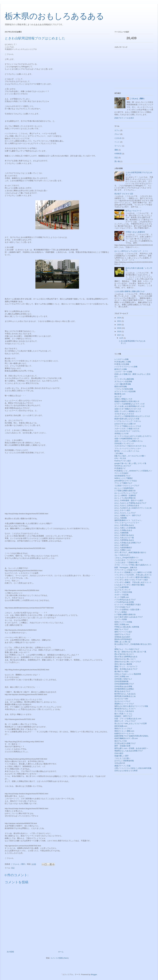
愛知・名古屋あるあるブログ (126, 669)
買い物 (117, 161)
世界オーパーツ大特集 (123, 622)
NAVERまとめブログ (123, 466)
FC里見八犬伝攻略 (122, 364)
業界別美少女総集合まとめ (125, 696)
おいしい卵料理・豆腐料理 (125, 496)
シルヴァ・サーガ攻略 (123, 372)
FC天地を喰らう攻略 (123, 362)
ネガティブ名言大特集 (123, 592)
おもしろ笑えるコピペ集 (124, 538)
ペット (117, 142)
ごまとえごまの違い (122, 758)
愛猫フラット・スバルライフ (126, 667)
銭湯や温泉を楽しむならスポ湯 (127, 419)
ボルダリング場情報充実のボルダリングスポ (132, 416)
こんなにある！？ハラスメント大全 (129, 560)
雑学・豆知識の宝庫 (122, 746)
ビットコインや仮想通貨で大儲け (128, 605)
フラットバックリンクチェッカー (128, 449)
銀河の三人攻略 (121, 369)
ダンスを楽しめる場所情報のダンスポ (129, 406)
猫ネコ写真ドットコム (123, 714)
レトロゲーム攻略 (121, 359)
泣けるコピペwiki (121, 699)
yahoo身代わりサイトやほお (126, 481)
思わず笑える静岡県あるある (126, 657)
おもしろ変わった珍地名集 (125, 528)
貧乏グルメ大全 (121, 741)
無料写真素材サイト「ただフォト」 (129, 520)
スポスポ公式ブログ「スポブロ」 (128, 431)
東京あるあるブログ (122, 691)
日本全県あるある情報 (123, 686)
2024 (119, 318)
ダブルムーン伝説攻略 (123, 381)
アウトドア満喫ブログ (123, 483)
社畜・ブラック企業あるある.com (128, 719)
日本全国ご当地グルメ (123, 679)
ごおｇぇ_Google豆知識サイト (127, 558)
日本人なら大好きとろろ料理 (126, 771)
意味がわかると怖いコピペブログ (128, 662)
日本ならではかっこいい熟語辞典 (128, 674)
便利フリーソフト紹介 (123, 632)
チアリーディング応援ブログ (126, 570)
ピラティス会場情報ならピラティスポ (129, 404)
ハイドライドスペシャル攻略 (126, 367)
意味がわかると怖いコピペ (125, 659)
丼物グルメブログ (121, 629)
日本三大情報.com (122, 676)
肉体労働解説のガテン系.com (126, 738)
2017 (119, 335)
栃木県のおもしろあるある (54, 16)
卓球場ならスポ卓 (121, 434)
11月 (121, 338)
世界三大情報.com (122, 624)
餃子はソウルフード (134, 211)
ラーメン (118, 146)
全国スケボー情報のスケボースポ (128, 409)
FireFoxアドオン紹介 (123, 461)
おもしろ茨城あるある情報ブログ (128, 543)
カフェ (117, 130)
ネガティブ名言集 (121, 595)
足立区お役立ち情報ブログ (125, 743)
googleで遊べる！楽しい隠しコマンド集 (130, 463)
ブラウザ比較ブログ (122, 607)
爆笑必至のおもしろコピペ (125, 709)
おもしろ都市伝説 (121, 545)
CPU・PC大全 (120, 458)
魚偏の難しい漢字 (121, 756)
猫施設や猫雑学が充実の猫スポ (127, 401)
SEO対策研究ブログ (122, 476)
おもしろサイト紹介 (122, 510)
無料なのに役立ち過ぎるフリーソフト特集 (131, 706)
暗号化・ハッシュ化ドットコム (127, 451)
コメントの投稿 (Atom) (60, 958)
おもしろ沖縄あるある (123, 530)
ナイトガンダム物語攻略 (124, 379)
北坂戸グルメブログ (122, 634)
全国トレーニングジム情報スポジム (129, 441)
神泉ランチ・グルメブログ (125, 721)
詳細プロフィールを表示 (124, 118)
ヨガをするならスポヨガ (124, 414)
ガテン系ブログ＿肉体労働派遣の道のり (130, 552)
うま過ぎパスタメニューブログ (127, 486)
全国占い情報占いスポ (123, 399)
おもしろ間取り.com (123, 550)
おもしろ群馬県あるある (124, 540)
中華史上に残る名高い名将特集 (127, 627)
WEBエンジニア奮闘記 (124, 478)
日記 (13, 868)
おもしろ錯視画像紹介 (123, 548)
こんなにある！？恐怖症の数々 (127, 562)
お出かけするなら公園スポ (125, 424)
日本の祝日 (119, 753)
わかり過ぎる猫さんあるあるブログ (129, 617)
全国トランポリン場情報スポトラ (128, 411)
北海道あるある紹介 (122, 637)
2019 (119, 328)
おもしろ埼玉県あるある (124, 525)
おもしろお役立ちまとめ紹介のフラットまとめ (133, 508)
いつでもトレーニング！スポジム (128, 421)
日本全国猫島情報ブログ (124, 684)
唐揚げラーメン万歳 (122, 766)
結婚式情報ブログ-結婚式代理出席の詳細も (132, 736)
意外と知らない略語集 (123, 664)
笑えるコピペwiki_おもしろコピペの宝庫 (131, 723)
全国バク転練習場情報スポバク (127, 439)
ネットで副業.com (122, 597)
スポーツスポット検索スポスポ (127, 429)
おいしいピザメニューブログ (126, 493)
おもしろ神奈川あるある (124, 535)
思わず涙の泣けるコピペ (124, 654)
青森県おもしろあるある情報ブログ (129, 751)
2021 (119, 321)
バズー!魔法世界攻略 (123, 384)
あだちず (118, 396)
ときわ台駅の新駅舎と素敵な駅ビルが (129, 291)
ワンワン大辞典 (121, 619)
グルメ (117, 134)
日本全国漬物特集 (121, 681)
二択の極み (119, 453)
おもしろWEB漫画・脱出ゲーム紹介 (129, 500)
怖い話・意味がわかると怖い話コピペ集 (130, 652)
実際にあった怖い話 (122, 642)
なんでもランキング (122, 590)
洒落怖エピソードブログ (124, 704)
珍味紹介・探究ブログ (123, 716)
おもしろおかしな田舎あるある (127, 505)
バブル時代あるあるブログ (125, 600)
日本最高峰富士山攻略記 (124, 689)
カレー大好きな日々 (122, 555)
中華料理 (118, 154)
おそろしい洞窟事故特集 (124, 761)
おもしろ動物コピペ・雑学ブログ (128, 515)
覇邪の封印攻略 (121, 387)
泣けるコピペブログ (122, 701)
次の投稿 (10, 952)
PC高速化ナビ (120, 468)
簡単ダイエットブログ (123, 729)
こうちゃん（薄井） (137, 99)
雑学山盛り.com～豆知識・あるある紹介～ (131, 748)
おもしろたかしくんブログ (125, 513)
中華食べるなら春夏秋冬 (135, 232)
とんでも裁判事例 (121, 587)
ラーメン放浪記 (121, 612)
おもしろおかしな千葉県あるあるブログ (130, 503)
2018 (119, 331)
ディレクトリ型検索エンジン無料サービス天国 (133, 572)
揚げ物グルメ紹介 (121, 671)
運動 (116, 150)
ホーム (61, 952)
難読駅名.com (120, 394)
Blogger (94, 974)
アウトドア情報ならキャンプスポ (128, 426)
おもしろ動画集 (121, 518)
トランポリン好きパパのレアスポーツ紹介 (131, 580)
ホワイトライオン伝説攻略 (125, 391)
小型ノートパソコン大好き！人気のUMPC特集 (133, 768)
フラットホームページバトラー (127, 523)
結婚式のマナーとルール (124, 733)
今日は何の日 (120, 763)
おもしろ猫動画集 (121, 533)
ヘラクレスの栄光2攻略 (124, 389)
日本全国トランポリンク (124, 443)
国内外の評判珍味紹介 (123, 639)
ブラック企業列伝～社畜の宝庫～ (128, 610)
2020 (119, 325)
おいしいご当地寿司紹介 (124, 488)
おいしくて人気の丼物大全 (125, 498)
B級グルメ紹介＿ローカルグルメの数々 (130, 456)
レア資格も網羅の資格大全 (125, 491)
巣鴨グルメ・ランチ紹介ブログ (127, 649)
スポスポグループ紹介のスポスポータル (130, 446)
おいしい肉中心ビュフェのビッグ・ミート (131, 251)
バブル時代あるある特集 (124, 602)
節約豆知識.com (121, 726)
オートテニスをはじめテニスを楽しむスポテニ (133, 436)
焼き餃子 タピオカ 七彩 (124, 194)
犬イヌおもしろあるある (124, 711)
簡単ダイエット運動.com (124, 731)
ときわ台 (118, 138)
